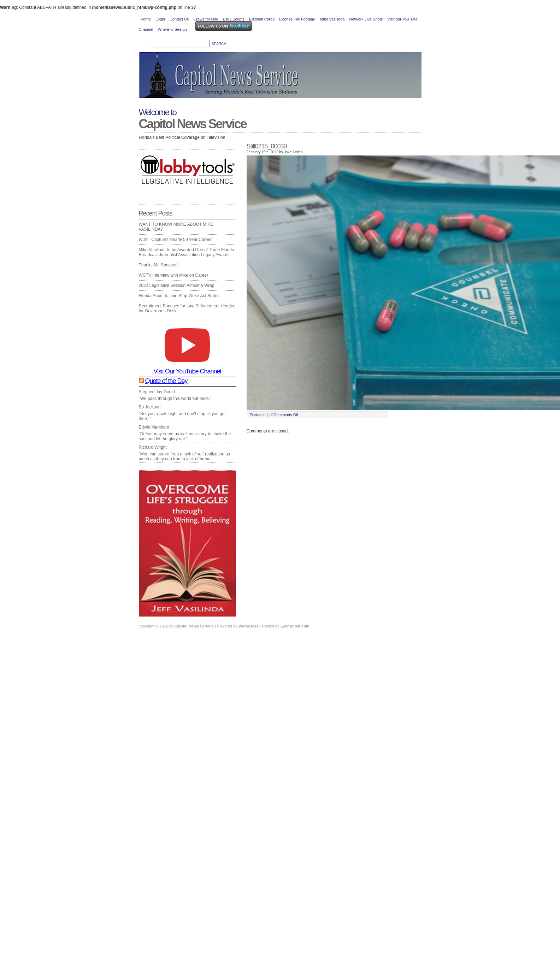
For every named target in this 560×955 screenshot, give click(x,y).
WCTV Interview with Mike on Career (174, 275)
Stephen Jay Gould (157, 392)
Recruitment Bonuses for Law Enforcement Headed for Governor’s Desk (187, 308)
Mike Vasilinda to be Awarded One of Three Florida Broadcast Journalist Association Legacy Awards (187, 252)
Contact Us (179, 19)
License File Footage (297, 19)
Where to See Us (173, 29)
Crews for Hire (206, 19)
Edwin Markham (154, 427)
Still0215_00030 (267, 146)
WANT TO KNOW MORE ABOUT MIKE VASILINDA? (176, 227)
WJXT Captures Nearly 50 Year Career (175, 240)
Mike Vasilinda (332, 19)
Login (160, 19)
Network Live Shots (366, 19)
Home (146, 19)
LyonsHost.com (295, 626)
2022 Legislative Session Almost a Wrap (177, 285)
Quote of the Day (166, 381)
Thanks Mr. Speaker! (158, 265)
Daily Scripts (234, 19)
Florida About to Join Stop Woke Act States (179, 296)
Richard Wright (153, 447)
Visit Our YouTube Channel (187, 369)
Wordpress (249, 626)
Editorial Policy (262, 19)
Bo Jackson (150, 407)
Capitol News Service (193, 124)
